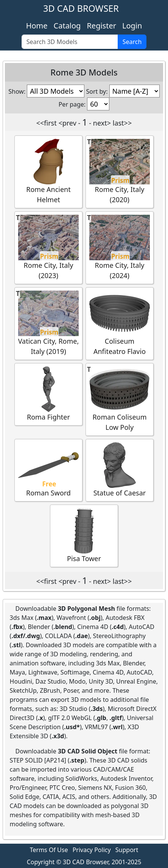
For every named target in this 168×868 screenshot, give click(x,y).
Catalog (67, 26)
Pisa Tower (84, 535)
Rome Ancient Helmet (48, 171)
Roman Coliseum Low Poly (120, 399)
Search (132, 42)
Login (132, 26)
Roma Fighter (48, 394)
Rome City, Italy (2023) (48, 247)
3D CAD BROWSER (81, 8)
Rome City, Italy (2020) (120, 171)
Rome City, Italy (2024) (120, 247)
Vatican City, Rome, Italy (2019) (49, 323)
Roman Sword (48, 470)
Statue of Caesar (120, 470)
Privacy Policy (92, 850)
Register (101, 26)
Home (37, 26)
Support (127, 850)
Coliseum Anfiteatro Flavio (120, 323)
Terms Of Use (49, 850)
